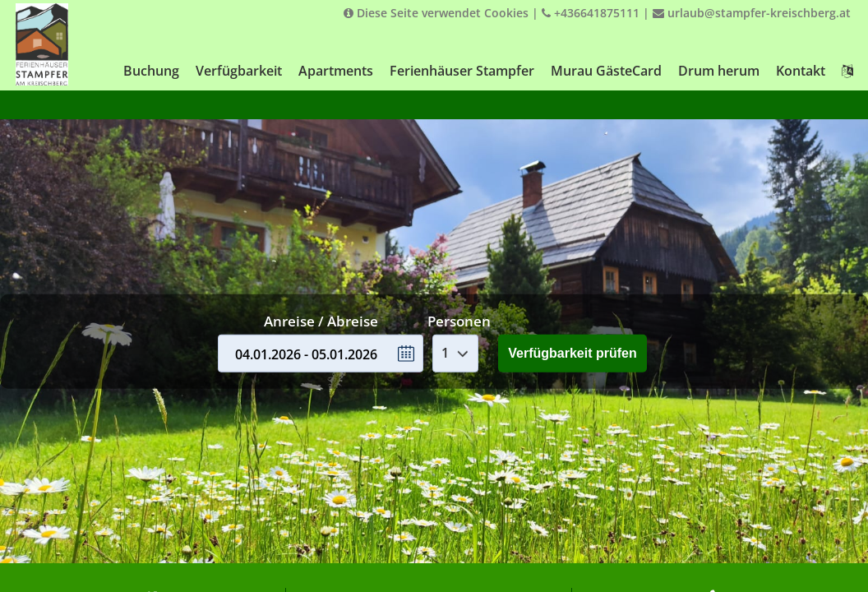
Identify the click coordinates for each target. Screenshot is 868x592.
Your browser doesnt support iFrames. (434, 296)
